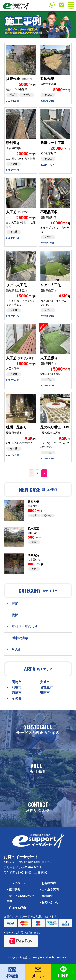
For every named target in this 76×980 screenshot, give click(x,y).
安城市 (45, 682)
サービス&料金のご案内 (20, 899)
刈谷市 (17, 687)
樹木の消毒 (20, 638)
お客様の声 (48, 883)
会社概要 (46, 896)
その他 (47, 515)
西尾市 (17, 693)
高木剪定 (33, 555)
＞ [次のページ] (44, 473)
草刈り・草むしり (25, 627)
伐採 (34, 515)
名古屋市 (46, 687)
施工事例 (13, 890)
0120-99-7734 (33, 867)
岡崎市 (17, 682)
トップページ (16, 883)
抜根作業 (33, 502)
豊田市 (45, 693)
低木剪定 (33, 529)
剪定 (34, 542)
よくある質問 (49, 890)
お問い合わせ (49, 903)
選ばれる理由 (16, 908)
